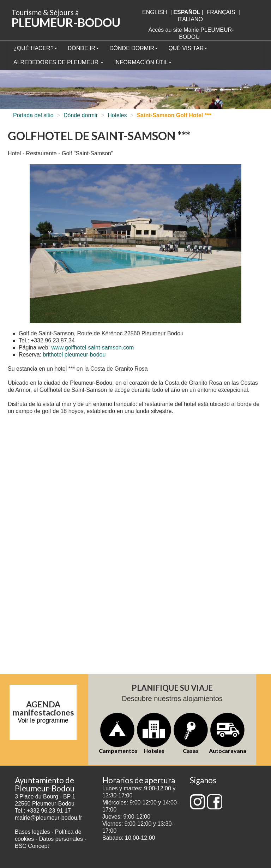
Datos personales (61, 839)
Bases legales (32, 832)
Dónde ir (83, 48)
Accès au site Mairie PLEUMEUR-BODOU (191, 33)
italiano (190, 19)
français (221, 12)
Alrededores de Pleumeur (58, 62)
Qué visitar (188, 48)
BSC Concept (32, 846)
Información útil (143, 62)
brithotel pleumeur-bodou (74, 355)
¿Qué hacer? (35, 48)
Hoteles (117, 115)
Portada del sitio (33, 115)
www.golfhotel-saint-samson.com (93, 348)
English (155, 12)
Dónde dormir (134, 48)
